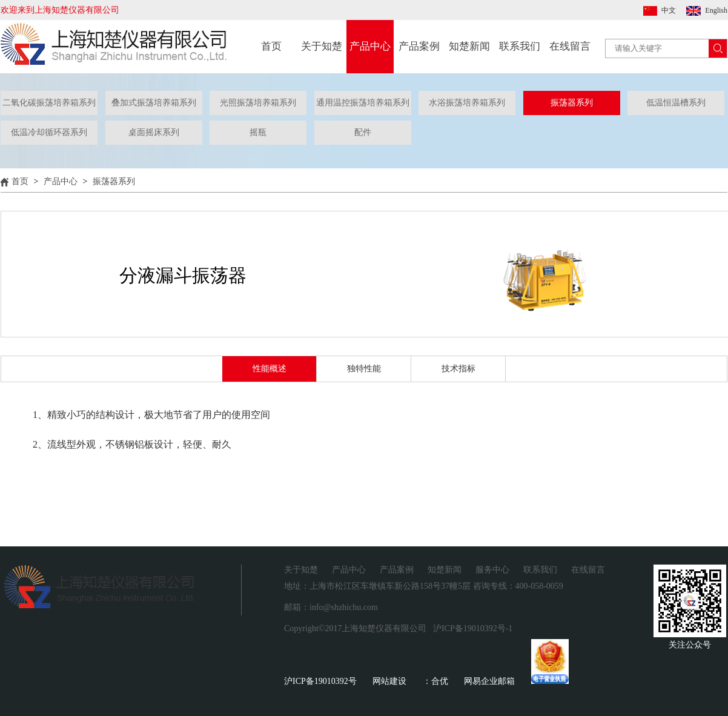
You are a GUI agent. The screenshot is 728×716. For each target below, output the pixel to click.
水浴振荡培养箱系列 (467, 103)
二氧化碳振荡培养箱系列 (49, 103)
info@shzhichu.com (344, 607)
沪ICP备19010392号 (320, 681)
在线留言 (570, 46)
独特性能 (364, 369)
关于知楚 (322, 46)
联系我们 (520, 46)
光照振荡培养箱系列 (258, 103)
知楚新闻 (469, 46)
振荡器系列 (572, 103)
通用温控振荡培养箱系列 (363, 103)
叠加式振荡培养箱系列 (154, 103)
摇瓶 (258, 132)
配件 (363, 132)
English (716, 10)
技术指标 (458, 369)
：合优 (435, 681)
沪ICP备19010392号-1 (473, 628)
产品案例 (419, 46)
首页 (271, 46)
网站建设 (389, 681)
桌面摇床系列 (154, 132)
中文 (669, 10)
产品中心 (370, 46)
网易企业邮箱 (489, 681)
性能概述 (270, 369)
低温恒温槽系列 (676, 103)
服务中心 (492, 570)
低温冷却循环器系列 (49, 132)
